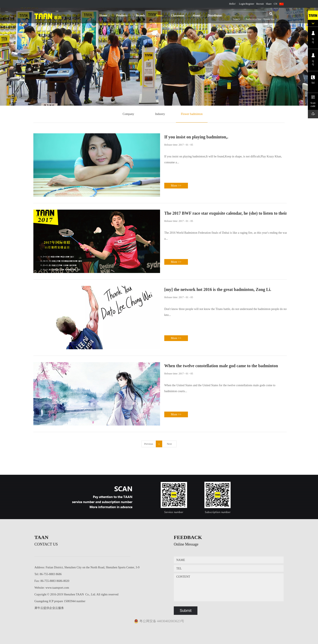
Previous (149, 444)
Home (103, 16)
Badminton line (253, 19)
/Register (249, 4)
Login (242, 4)
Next (169, 444)
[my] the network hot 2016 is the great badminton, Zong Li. (218, 289)
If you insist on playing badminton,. (196, 137)
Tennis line (269, 19)
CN (275, 4)
